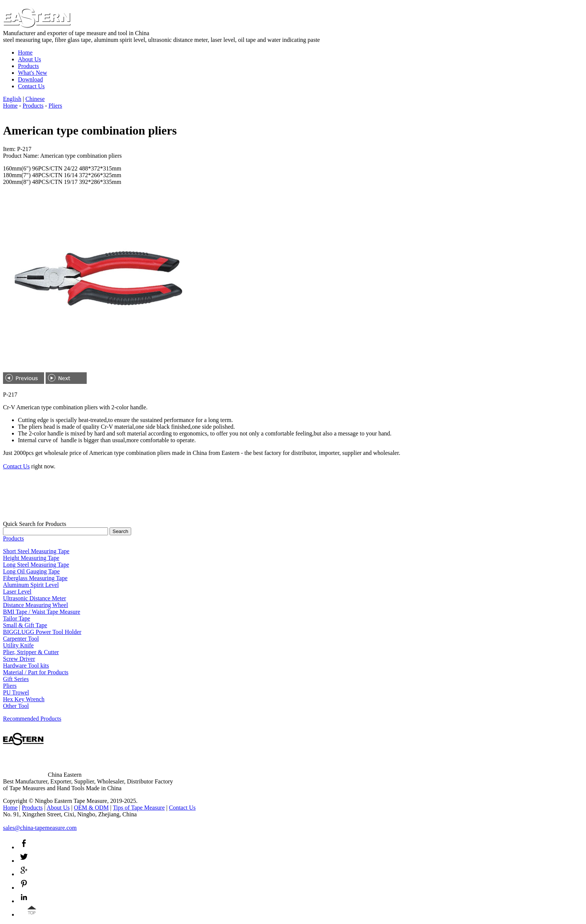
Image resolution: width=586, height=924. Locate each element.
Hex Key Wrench (24, 699)
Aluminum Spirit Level (31, 585)
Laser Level (17, 592)
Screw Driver (19, 659)
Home (25, 53)
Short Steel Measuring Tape (36, 551)
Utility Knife (18, 645)
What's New (33, 73)
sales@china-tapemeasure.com (40, 828)
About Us (30, 59)
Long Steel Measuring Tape (36, 565)
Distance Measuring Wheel (36, 605)
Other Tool (16, 706)
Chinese (35, 99)
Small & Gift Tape (25, 625)
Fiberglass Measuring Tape (35, 578)
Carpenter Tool (21, 639)
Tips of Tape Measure (139, 808)
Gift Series (16, 679)
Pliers (55, 106)
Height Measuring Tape (31, 558)
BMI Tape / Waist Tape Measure (42, 612)
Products (28, 66)
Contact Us (31, 86)
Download (30, 79)
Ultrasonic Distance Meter (35, 598)
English (12, 99)
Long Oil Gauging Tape (31, 571)
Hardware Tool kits (26, 666)
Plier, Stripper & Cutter (31, 652)
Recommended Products (32, 719)
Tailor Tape (17, 618)
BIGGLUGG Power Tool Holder (42, 632)
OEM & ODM (91, 808)
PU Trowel (16, 692)
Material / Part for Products (36, 672)
